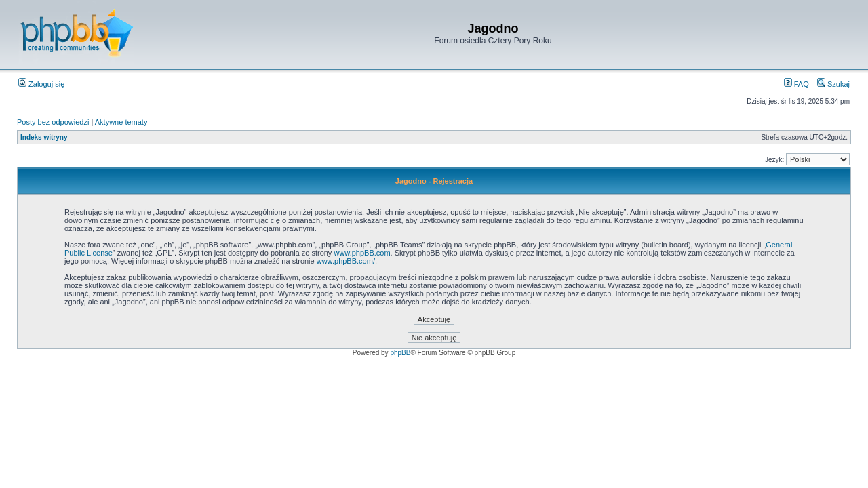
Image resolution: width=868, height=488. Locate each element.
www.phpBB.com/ (346, 261)
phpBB (400, 353)
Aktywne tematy (121, 122)
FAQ (796, 84)
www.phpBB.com (362, 253)
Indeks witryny (44, 137)
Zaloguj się (41, 84)
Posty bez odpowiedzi (53, 122)
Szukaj (833, 84)
